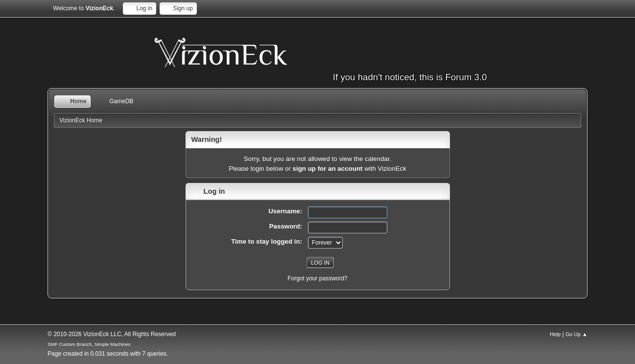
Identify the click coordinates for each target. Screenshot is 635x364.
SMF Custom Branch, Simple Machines (89, 344)
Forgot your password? (317, 278)
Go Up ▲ (576, 334)
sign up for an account (328, 169)
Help (555, 334)
